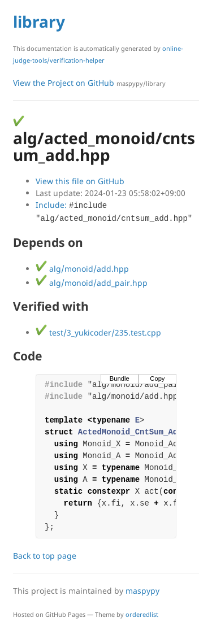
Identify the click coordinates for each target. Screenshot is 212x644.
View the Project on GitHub (89, 83)
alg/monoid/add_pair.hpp (92, 283)
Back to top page (45, 556)
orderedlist (142, 614)
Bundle (120, 378)
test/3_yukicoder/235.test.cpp (98, 332)
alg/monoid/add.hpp (82, 269)
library (39, 21)
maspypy (142, 591)
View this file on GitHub (80, 181)
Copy (157, 378)
